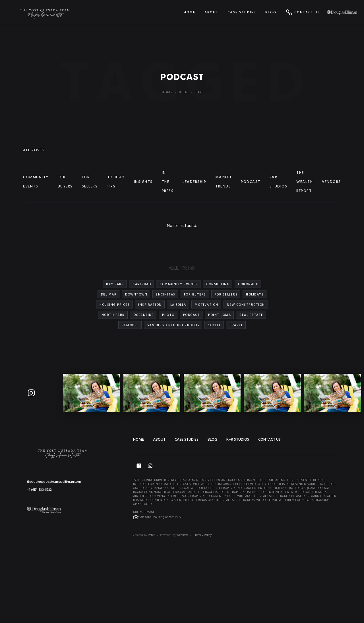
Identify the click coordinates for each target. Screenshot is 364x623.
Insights (143, 182)
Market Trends (224, 182)
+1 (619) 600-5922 (39, 490)
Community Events (36, 182)
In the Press (168, 182)
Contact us (269, 440)
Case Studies (187, 440)
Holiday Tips (116, 182)
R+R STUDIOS (238, 440)
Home (167, 92)
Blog (184, 92)
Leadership (194, 182)
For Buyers (65, 182)
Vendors (331, 182)
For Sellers (90, 182)
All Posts (34, 150)
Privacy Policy (202, 535)
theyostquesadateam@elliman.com (54, 482)
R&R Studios (279, 182)
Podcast (251, 182)
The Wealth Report (305, 182)
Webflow (182, 535)
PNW (151, 535)
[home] (45, 12)
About (159, 440)
